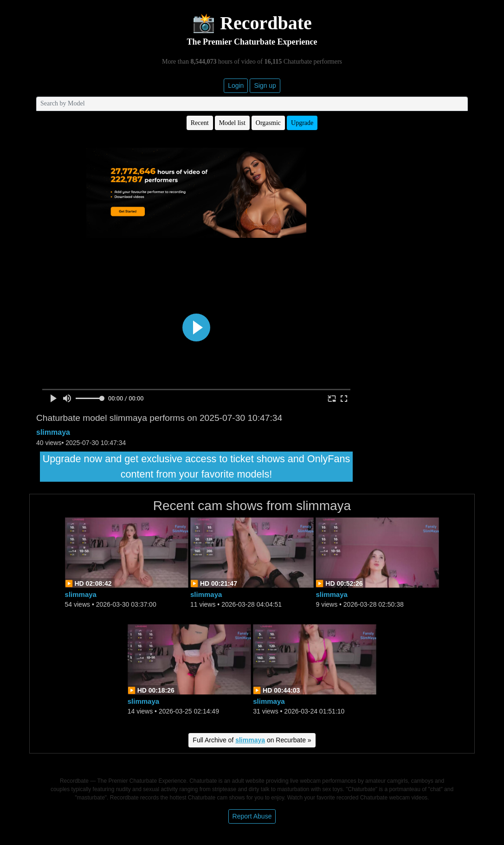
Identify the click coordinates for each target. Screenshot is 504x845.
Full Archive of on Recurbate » (252, 740)
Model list (232, 123)
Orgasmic (268, 123)
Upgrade (302, 123)
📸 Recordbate (252, 23)
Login (236, 85)
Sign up (265, 85)
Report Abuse (252, 816)
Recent (200, 123)
